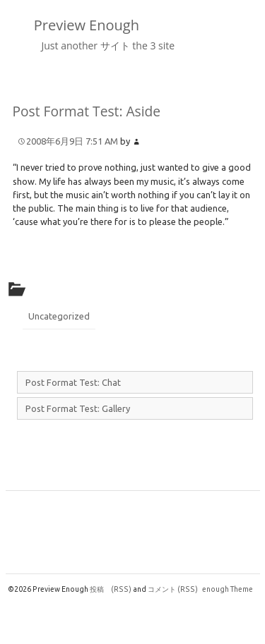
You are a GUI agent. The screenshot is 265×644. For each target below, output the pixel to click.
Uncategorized (59, 316)
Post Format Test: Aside (87, 111)
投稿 (111, 589)
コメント (173, 589)
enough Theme (228, 589)
